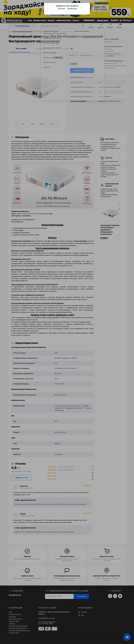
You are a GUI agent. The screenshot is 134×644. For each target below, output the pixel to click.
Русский (61, 8)
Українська (72, 8)
